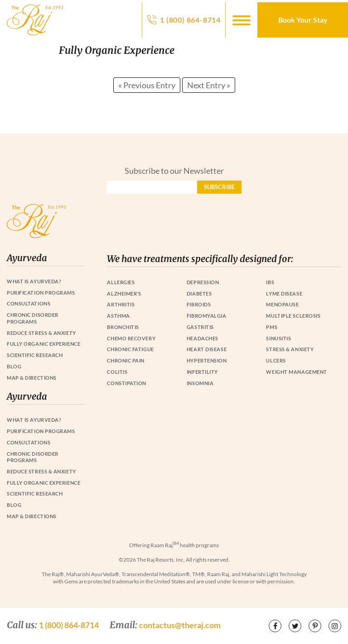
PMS (272, 327)
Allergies (121, 282)
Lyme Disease (284, 293)
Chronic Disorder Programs (33, 318)
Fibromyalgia (207, 316)
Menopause (282, 304)
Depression (203, 282)
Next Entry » (209, 85)
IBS (270, 282)
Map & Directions (32, 378)
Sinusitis (278, 338)
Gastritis (200, 327)
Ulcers (276, 360)
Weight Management (296, 372)
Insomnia (200, 383)
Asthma (118, 316)
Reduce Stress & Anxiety (41, 333)
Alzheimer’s (124, 293)
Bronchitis (123, 327)
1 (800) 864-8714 (190, 20)
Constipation (127, 383)
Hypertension (207, 360)
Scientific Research (35, 355)
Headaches (203, 338)
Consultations (29, 303)
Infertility (202, 372)
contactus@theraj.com (180, 625)
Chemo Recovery (131, 338)
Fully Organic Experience (43, 344)
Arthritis (121, 304)
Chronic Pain (126, 360)
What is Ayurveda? (34, 281)
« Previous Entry (147, 85)
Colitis (117, 372)
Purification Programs (41, 293)
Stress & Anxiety (290, 349)
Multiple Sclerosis (293, 316)
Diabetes (199, 293)
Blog (14, 366)
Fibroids (199, 304)
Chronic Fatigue (130, 349)
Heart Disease (207, 349)
